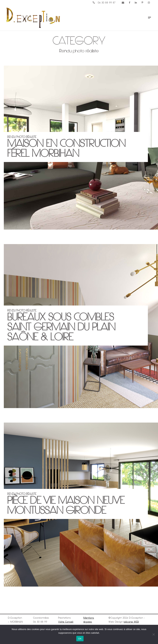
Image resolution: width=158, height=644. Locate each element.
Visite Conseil (66, 622)
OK (80, 639)
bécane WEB (131, 622)
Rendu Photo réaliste (76, 147)
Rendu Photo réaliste (76, 504)
